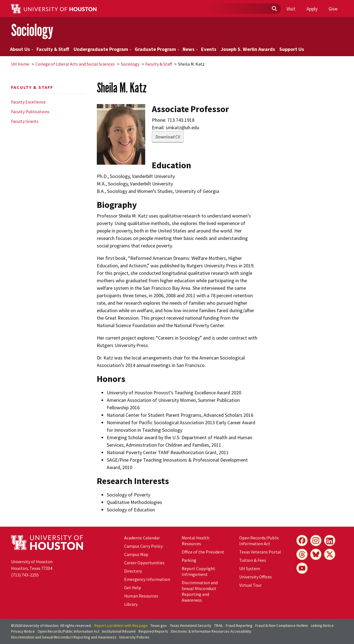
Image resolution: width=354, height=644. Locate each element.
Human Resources (141, 596)
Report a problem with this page (121, 625)
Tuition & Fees (253, 560)
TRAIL (218, 625)
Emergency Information (147, 579)
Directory (133, 571)
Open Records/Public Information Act (259, 541)
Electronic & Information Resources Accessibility (211, 631)
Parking (189, 560)
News (190, 49)
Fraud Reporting (239, 625)
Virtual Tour (250, 585)
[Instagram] (316, 540)
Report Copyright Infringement (198, 571)
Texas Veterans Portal (260, 552)
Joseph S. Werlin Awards (248, 49)
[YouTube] (302, 568)
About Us (22, 49)
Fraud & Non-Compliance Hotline (282, 625)
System (250, 568)
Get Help (133, 588)
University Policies (134, 637)
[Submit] (274, 9)
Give (333, 9)
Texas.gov (159, 625)
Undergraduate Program (103, 49)
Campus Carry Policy (143, 546)
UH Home (20, 64)
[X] (330, 554)
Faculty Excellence (28, 102)
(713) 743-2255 (25, 575)
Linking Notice (322, 625)
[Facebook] (302, 540)
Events (209, 49)
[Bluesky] (316, 554)
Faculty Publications (30, 112)
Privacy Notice (23, 631)
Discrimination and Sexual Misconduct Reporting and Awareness (200, 591)
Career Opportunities (144, 563)
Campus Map (136, 554)
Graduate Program (157, 49)
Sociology (32, 30)
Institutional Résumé (119, 631)
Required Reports (153, 631)
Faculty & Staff (53, 49)
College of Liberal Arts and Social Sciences (75, 64)
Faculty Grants (25, 121)
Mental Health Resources (196, 541)
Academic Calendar (142, 538)
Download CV (168, 137)
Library (131, 604)
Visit (291, 9)
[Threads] (302, 554)
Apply (312, 9)
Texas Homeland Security (191, 625)
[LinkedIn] (330, 540)
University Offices (256, 577)
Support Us (292, 49)
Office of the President (203, 552)
